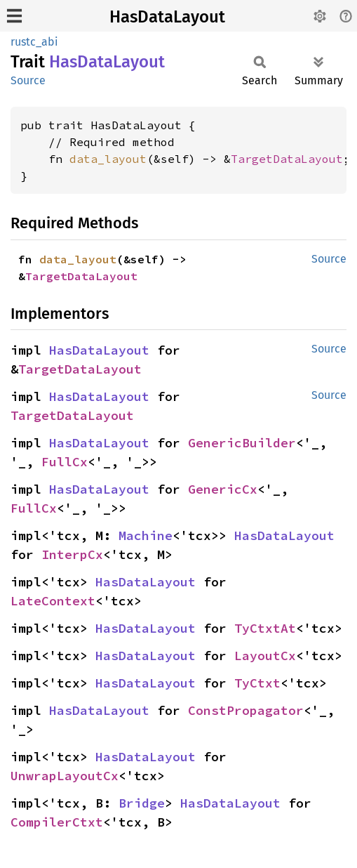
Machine (146, 535)
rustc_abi (34, 42)
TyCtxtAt (265, 628)
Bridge (142, 803)
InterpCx (72, 554)
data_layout (108, 159)
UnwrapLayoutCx (65, 776)
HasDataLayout (167, 17)
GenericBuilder (242, 443)
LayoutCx (265, 656)
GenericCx (223, 489)
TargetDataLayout (287, 159)
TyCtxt (257, 683)
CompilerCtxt (57, 822)
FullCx (65, 462)
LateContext (53, 601)
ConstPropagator (246, 710)
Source (28, 80)
